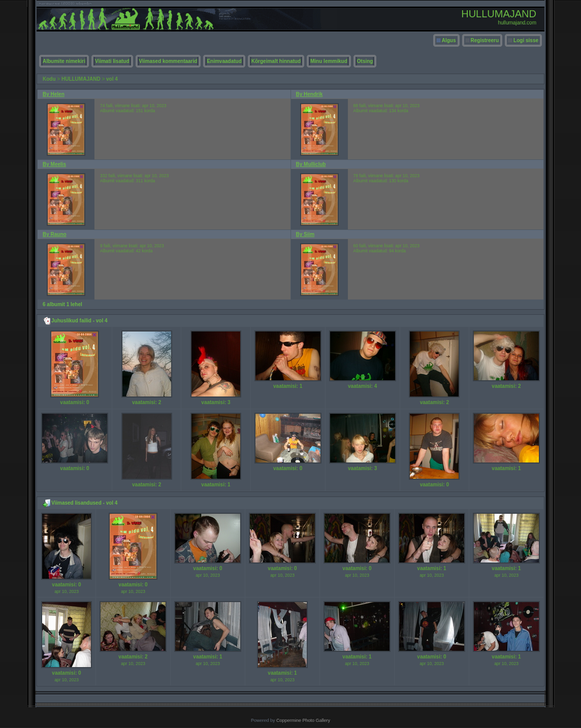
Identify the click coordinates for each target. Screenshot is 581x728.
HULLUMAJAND (81, 79)
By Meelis (54, 164)
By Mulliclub (311, 164)
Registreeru (485, 40)
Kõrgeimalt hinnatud (276, 61)
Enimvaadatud (224, 61)
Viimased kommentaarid (168, 61)
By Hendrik (310, 94)
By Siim (305, 234)
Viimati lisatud (112, 61)
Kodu (49, 79)
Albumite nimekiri (64, 61)
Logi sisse (526, 40)
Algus (449, 40)
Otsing (365, 61)
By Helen (54, 94)
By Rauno (55, 234)
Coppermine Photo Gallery (303, 720)
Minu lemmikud (329, 61)
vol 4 (112, 79)
